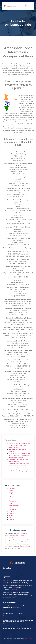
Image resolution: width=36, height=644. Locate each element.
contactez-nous (15, 589)
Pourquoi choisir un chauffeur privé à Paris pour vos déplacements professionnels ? (19, 445)
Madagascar (12, 501)
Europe (11, 493)
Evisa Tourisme (28, 639)
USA (10, 517)
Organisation (13, 509)
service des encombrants (23, 546)
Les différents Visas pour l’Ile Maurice (13, 614)
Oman (10, 507)
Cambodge (12, 489)
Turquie (11, 515)
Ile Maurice (12, 497)
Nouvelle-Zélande (14, 505)
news (10, 503)
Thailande (12, 513)
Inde (10, 499)
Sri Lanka (11, 511)
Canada (11, 491)
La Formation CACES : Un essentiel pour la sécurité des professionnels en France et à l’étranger (19, 456)
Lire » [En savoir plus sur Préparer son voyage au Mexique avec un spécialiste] (4, 630)
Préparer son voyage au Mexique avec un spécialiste (17, 628)
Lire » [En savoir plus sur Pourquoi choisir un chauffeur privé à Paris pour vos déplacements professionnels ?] (4, 609)
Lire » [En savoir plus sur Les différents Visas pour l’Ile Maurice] (4, 616)
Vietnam (11, 519)
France (11, 495)
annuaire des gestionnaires (21, 538)
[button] (26, 6)
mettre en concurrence (18, 536)
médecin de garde (11, 544)
